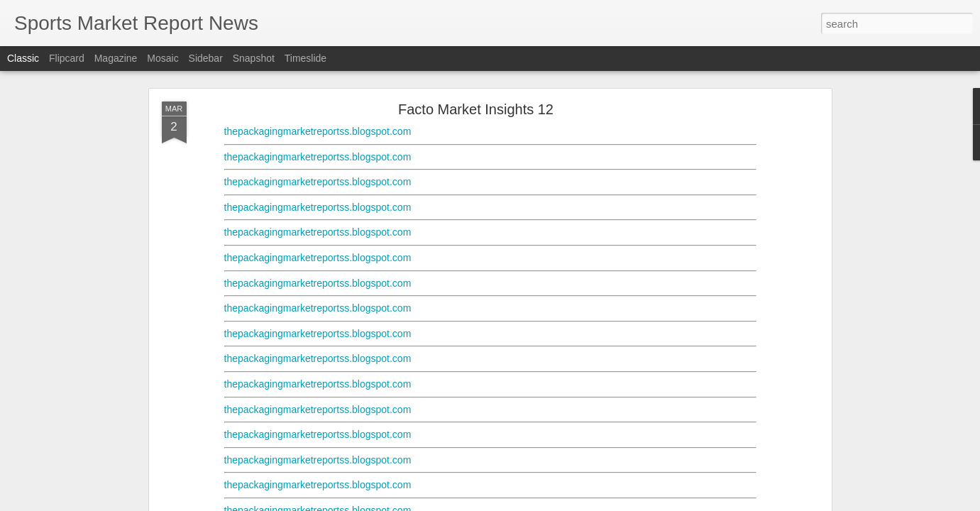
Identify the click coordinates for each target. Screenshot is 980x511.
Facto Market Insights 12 (476, 109)
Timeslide (305, 58)
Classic (23, 58)
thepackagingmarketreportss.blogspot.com (318, 131)
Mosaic (163, 58)
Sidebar (206, 58)
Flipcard (67, 58)
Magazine (116, 58)
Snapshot (254, 58)
